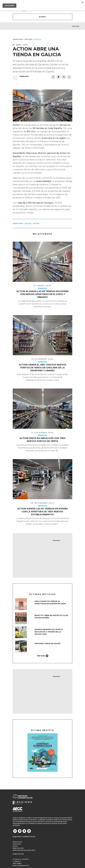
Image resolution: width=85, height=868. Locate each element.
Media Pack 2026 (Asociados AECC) (24, 850)
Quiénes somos (18, 842)
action (36, 224)
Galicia (28, 224)
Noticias (28, 39)
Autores (15, 846)
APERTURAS (18, 224)
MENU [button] (42, 17)
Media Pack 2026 (18, 848)
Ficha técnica (17, 844)
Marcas (38, 39)
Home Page (18, 39)
